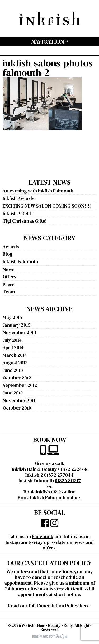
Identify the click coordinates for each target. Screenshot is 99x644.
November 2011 (19, 400)
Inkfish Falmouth (20, 262)
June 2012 (13, 393)
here (85, 606)
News (8, 269)
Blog (8, 254)
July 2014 (12, 340)
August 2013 (15, 363)
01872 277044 (59, 475)
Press (8, 284)
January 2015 (16, 325)
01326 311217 (68, 480)
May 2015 (12, 317)
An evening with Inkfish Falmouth (38, 191)
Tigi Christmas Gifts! (25, 221)
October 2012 (17, 378)
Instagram (16, 542)
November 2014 (20, 332)
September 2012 (20, 385)
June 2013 (13, 370)
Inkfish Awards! (19, 198)
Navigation (48, 41)
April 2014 (13, 347)
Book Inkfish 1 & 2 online (49, 492)
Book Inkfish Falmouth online (49, 498)
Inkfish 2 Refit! (18, 213)
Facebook (43, 536)
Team (9, 292)
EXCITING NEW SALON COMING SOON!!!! (47, 206)
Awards (11, 246)
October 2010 (17, 408)
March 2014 (15, 355)
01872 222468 (73, 469)
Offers (9, 277)
